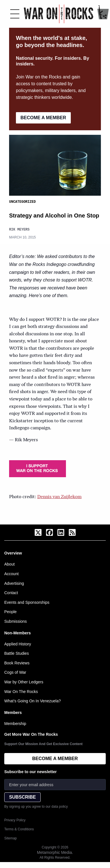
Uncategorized (22, 202)
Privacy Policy (15, 820)
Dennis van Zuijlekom (59, 497)
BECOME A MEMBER (43, 118)
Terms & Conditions (19, 829)
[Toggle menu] (15, 14)
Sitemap (11, 838)
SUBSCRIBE (22, 797)
